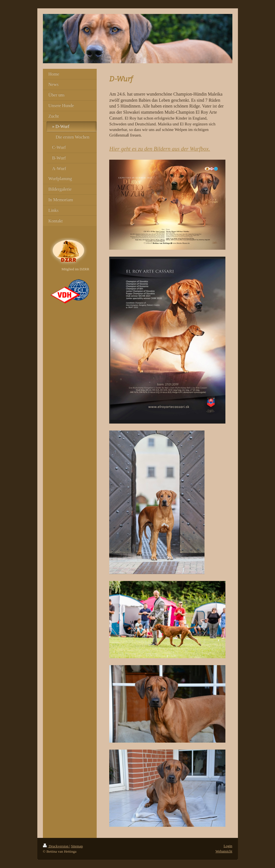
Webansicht (224, 851)
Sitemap (77, 846)
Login (228, 846)
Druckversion (56, 846)
